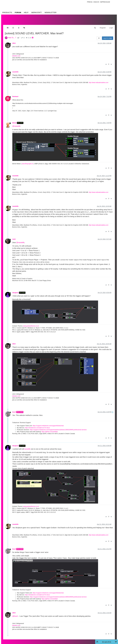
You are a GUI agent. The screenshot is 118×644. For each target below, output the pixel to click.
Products (7, 12)
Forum (18, 12)
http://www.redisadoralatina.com (99, 80)
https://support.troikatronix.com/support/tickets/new (48, 423)
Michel (14, 121)
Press (90, 2)
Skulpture (15, 290)
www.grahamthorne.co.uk (31, 324)
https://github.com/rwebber (50, 429)
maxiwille (15, 70)
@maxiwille (16, 124)
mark (14, 237)
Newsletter (51, 12)
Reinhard (15, 94)
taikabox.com (16, 54)
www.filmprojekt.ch (27, 161)
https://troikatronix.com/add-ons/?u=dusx (37, 425)
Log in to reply (108, 36)
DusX (14, 410)
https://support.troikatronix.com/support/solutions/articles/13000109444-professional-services (58, 427)
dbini (14, 41)
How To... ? (12, 35)
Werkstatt (37, 12)
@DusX (15, 614)
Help (26, 12)
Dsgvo (96, 2)
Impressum (105, 2)
